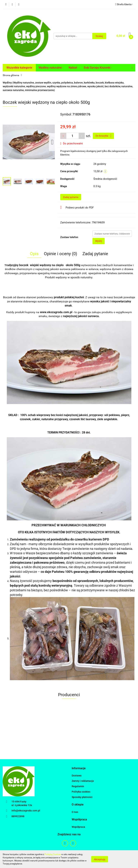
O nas (75, 812)
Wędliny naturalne (51, 68)
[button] (79, 768)
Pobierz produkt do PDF (77, 207)
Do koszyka (103, 136)
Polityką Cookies (53, 854)
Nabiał (74, 68)
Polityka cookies (81, 792)
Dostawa (77, 776)
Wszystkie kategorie (19, 68)
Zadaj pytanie (71, 197)
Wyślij (99, 241)
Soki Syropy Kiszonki (98, 68)
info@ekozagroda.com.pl (26, 811)
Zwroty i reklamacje (83, 781)
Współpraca (78, 827)
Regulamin (78, 786)
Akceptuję (100, 859)
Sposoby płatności (82, 797)
